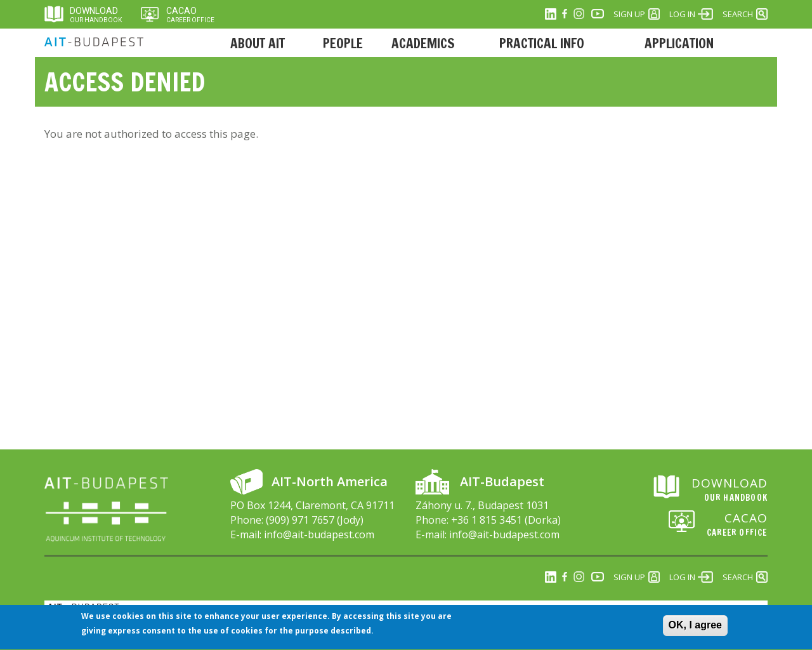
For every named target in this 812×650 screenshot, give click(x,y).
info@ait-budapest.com (319, 534)
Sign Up (629, 14)
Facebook (565, 14)
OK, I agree (695, 629)
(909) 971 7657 (300, 520)
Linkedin (551, 14)
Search (738, 14)
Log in (682, 14)
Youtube (598, 14)
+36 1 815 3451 (487, 520)
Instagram (579, 14)
